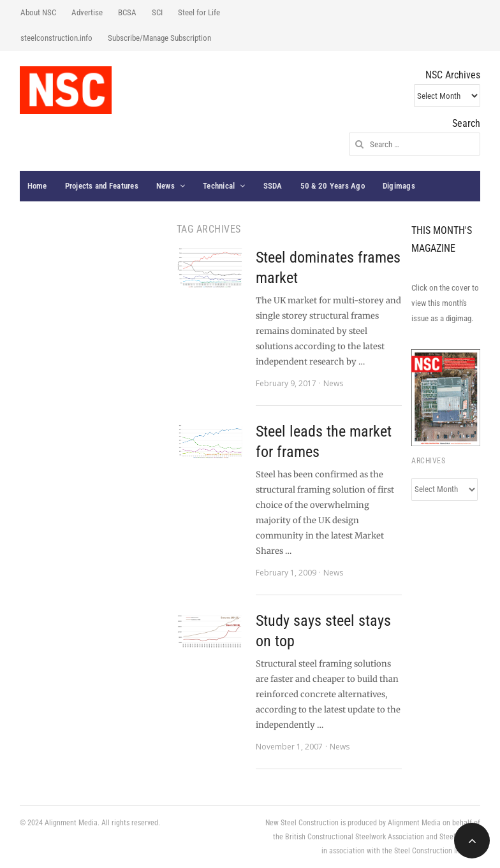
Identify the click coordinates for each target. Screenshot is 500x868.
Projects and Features (102, 186)
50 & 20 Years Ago (333, 186)
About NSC (38, 12)
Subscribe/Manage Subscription (159, 38)
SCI (157, 12)
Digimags (399, 186)
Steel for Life (199, 12)
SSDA (273, 186)
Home (37, 186)
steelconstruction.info (56, 38)
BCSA (127, 12)
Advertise (87, 12)
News (165, 186)
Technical (219, 186)
